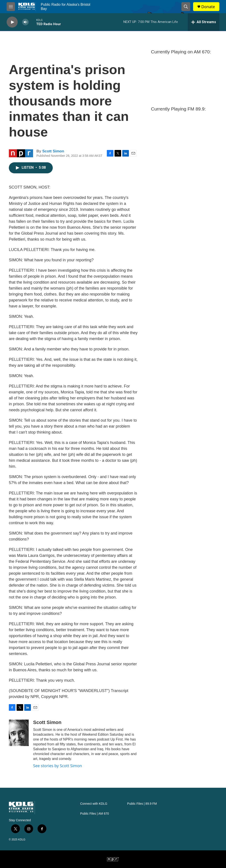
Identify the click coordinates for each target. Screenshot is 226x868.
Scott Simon (53, 151)
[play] (12, 22)
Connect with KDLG (94, 804)
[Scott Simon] (19, 733)
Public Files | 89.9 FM (142, 804)
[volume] (25, 22)
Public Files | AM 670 (94, 814)
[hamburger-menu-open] (11, 7)
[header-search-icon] (186, 7)
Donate (208, 7)
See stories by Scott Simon (57, 766)
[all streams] (204, 22)
